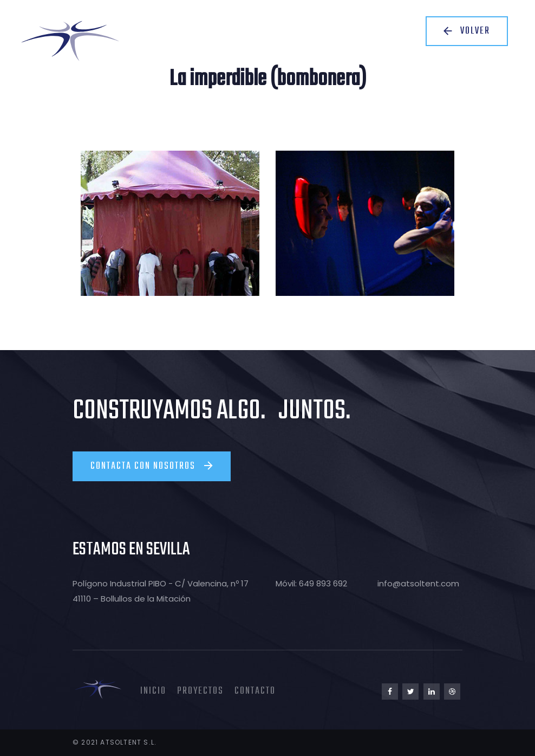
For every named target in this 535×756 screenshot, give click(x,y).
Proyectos (200, 691)
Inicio (153, 691)
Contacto (255, 691)
